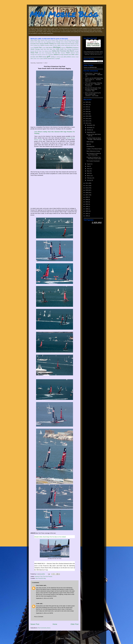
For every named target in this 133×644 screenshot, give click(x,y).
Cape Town (43, 42)
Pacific (62, 49)
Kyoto (75, 45)
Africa (32, 40)
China (62, 42)
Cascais (54, 42)
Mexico (51, 48)
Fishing (51, 44)
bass (70, 55)
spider (42, 59)
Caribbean (49, 42)
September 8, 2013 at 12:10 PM (44, 598)
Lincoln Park (38, 47)
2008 (87, 193)
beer (73, 54)
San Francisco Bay (41, 578)
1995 (87, 211)
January (89, 180)
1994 (87, 214)
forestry (44, 57)
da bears (33, 57)
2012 (87, 183)
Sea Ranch (70, 51)
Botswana (73, 40)
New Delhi (46, 49)
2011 (87, 186)
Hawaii (42, 45)
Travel (68, 53)
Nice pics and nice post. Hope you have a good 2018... (93, 89)
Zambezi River (45, 55)
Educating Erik (90, 146)
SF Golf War (98, 49)
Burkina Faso (34, 42)
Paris (65, 49)
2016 (87, 116)
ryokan (35, 59)
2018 (87, 112)
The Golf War (56, 53)
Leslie (38, 604)
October (89, 130)
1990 (87, 216)
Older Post (75, 624)
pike (65, 57)
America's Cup (63, 40)
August (89, 164)
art (60, 55)
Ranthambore (75, 49)
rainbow (73, 57)
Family (46, 44)
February (89, 178)
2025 (87, 102)
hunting (53, 57)
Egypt (77, 42)
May (88, 171)
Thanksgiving (48, 53)
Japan (59, 45)
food (40, 57)
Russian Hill (33, 51)
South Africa (42, 53)
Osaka (58, 49)
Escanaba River (35, 44)
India (51, 45)
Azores (68, 40)
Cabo (39, 42)
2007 (87, 195)
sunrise (45, 59)
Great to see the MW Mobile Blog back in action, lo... (94, 79)
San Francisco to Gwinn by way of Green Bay (94, 154)
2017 (87, 114)
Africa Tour (37, 40)
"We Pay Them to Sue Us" (96, 54)
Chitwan (66, 42)
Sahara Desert (48, 51)
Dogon (73, 42)
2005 (87, 200)
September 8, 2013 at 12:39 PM (44, 613)
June (88, 169)
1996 (87, 209)
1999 (87, 207)
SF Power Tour (40, 51)
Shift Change (90, 142)
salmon (38, 59)
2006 (87, 197)
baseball (66, 55)
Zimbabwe (51, 55)
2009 (87, 190)
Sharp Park (34, 53)
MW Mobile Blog (64, 14)
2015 (87, 119)
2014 (87, 121)
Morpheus (69, 47)
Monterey (64, 48)
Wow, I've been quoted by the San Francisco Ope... (93, 94)
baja (62, 55)
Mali (47, 48)
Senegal (77, 51)
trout (53, 59)
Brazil (77, 40)
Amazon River (55, 40)
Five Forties (57, 44)
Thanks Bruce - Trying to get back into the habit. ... (93, 74)
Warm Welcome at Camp (93, 151)
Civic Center (40, 585)
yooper (58, 59)
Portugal (69, 49)
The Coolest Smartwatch (93, 161)
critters (77, 55)
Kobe (72, 45)
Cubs (70, 42)
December (90, 125)
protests (69, 57)
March (89, 176)
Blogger (73, 639)
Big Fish (89, 144)
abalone (56, 54)
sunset (49, 59)
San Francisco (62, 51)
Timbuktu (63, 53)
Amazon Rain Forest (46, 40)
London (44, 48)
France (63, 44)
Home (55, 624)
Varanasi (39, 55)
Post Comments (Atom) (44, 628)
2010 (87, 188)
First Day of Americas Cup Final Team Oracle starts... (94, 158)
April (88, 173)
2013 (87, 123)
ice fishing (58, 57)
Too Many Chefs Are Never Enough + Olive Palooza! (94, 139)
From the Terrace (70, 44)
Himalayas (47, 45)
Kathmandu (67, 45)
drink (37, 57)
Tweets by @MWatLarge (90, 67)
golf (48, 56)
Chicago (58, 42)
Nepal (42, 49)
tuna (55, 59)
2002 (87, 204)
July (88, 166)
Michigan (57, 47)
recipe (77, 57)
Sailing (54, 51)
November (90, 128)
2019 (87, 109)
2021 (87, 105)
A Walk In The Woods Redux (94, 149)
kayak (62, 57)
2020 (87, 107)
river (32, 59)
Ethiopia (42, 44)
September (90, 132)
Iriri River (55, 45)
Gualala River (37, 45)
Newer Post (35, 624)
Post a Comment (39, 617)
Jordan (63, 45)
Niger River (53, 49)
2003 (87, 202)
